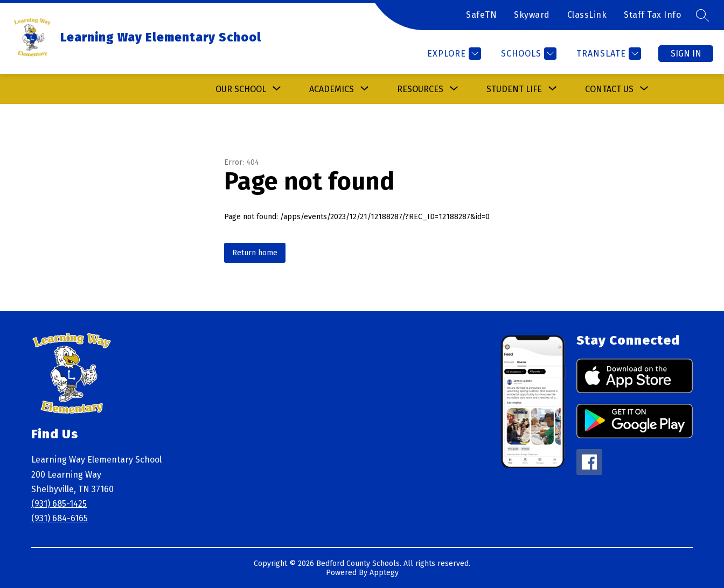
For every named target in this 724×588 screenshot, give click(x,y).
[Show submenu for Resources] (420, 89)
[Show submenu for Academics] (332, 89)
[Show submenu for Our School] (241, 89)
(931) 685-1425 (59, 504)
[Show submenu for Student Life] (514, 89)
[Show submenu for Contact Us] (609, 89)
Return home (255, 253)
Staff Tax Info (652, 15)
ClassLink (587, 15)
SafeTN (481, 15)
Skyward (532, 15)
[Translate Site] (607, 54)
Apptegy (384, 573)
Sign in (686, 54)
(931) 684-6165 (60, 518)
